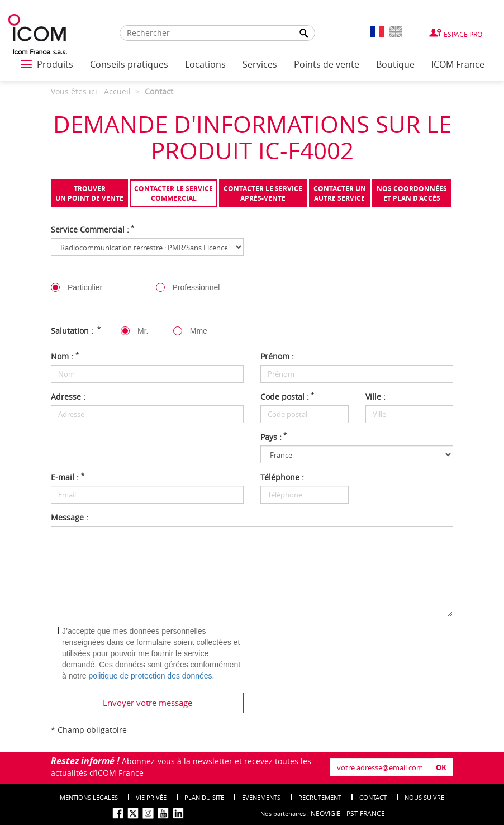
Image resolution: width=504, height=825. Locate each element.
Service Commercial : (92, 229)
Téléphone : (282, 477)
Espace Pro (463, 34)
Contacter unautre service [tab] (340, 193)
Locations (205, 64)
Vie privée (151, 797)
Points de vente (327, 64)
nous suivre (424, 797)
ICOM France (458, 64)
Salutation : (76, 331)
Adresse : (68, 397)
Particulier (85, 287)
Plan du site (204, 797)
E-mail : (68, 477)
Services (260, 64)
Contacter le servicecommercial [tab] (173, 193)
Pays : (274, 437)
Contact (373, 797)
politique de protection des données (150, 676)
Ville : (375, 397)
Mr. (143, 331)
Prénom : (277, 356)
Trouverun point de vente (89, 193)
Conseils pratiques (129, 64)
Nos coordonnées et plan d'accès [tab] (412, 193)
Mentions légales (89, 797)
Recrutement (320, 797)
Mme (199, 331)
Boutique (395, 64)
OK (441, 767)
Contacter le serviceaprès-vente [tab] (263, 193)
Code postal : (287, 397)
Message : (70, 517)
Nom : (65, 356)
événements (261, 797)
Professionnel (196, 287)
